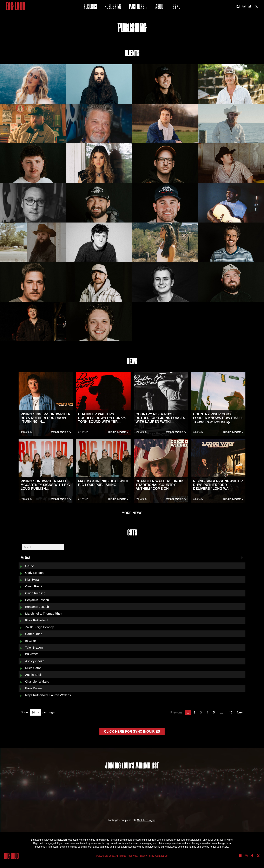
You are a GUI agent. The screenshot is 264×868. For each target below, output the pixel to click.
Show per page (38, 719)
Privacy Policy (146, 863)
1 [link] (188, 719)
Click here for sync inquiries (132, 739)
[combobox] (35, 719)
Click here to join (146, 827)
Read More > (61, 432)
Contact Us (161, 863)
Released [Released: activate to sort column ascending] (219, 558)
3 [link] (201, 719)
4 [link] (207, 719)
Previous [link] (176, 719)
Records (90, 7)
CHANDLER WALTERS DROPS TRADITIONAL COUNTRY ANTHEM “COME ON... (160, 485)
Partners (137, 7)
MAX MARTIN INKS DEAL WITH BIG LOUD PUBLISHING (103, 483)
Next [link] (240, 719)
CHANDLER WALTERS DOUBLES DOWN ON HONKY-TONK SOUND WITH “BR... (102, 418)
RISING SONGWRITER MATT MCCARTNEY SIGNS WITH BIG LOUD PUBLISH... (45, 485)
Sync (177, 7)
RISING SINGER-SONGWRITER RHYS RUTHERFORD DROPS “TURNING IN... (45, 418)
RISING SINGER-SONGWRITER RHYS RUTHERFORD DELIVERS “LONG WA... (218, 485)
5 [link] (214, 719)
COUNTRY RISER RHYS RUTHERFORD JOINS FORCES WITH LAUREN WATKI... (160, 418)
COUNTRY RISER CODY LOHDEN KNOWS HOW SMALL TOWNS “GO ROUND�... (218, 418)
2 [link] (194, 719)
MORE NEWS (132, 513)
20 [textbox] (33, 719)
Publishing (113, 7)
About (160, 7)
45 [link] (230, 719)
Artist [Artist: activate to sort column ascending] (25, 558)
